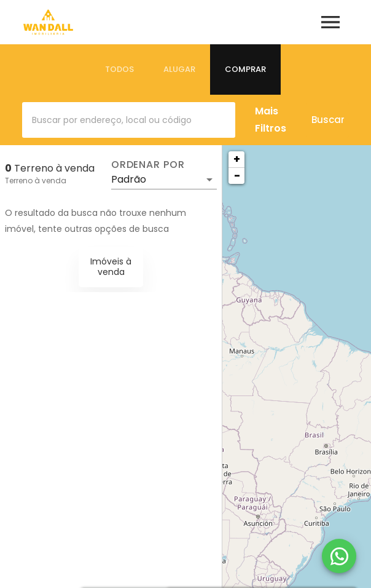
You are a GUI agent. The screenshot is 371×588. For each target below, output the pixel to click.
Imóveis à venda (111, 267)
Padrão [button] (129, 179)
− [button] (237, 176)
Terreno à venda (36, 181)
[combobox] (129, 120)
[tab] (119, 70)
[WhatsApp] (339, 556)
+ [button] (237, 159)
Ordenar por (148, 165)
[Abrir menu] (330, 22)
